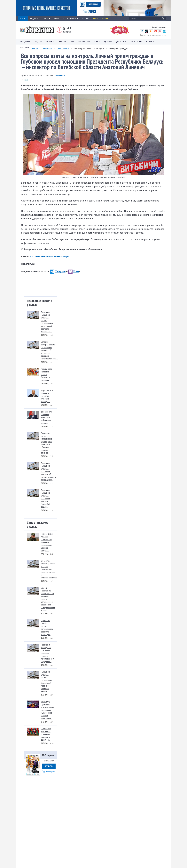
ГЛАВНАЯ (23, 19)
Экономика (51, 42)
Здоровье (108, 42)
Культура (62, 42)
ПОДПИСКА (34, 19)
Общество (38, 42)
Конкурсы (150, 42)
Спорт (72, 42)
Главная (35, 49)
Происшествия (84, 42)
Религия (97, 42)
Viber (74, 271)
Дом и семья (121, 42)
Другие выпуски (48, 771)
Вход (154, 27)
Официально (25, 42)
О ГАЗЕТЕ (46, 19)
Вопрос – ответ (136, 42)
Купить (49, 766)
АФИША (57, 19)
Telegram (58, 271)
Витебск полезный (100, 19)
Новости (47, 49)
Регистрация (162, 27)
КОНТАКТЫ (85, 19)
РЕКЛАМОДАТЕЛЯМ (70, 19)
